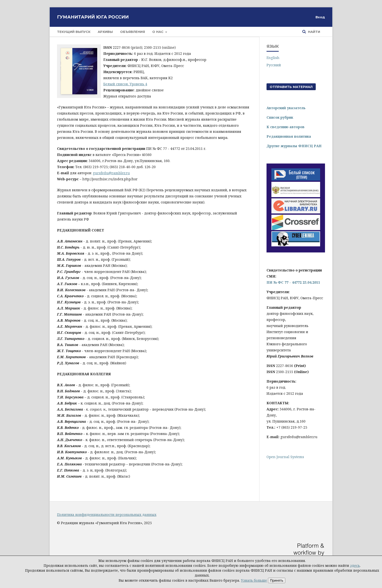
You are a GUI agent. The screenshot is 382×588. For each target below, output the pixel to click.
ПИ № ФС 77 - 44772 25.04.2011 (293, 282)
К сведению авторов (286, 127)
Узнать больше (254, 580)
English (273, 58)
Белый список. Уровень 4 (125, 84)
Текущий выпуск (74, 32)
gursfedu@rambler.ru (111, 173)
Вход (320, 17)
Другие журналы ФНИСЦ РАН (294, 146)
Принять (277, 580)
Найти (314, 32)
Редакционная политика (289, 136)
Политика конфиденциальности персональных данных (107, 515)
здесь (355, 565)
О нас (158, 32)
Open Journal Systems (285, 457)
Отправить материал (291, 87)
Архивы (105, 32)
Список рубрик (280, 117)
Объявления (133, 32)
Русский (274, 65)
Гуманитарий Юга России (93, 17)
